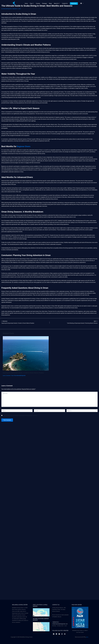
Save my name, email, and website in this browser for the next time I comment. (20, 416)
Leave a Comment (7, 376)
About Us (57, 3)
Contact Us (65, 3)
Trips (32, 3)
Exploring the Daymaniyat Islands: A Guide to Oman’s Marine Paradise (24, 373)
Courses (38, 3)
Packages (45, 3)
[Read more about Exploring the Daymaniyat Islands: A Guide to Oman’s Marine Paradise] (26, 354)
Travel (13, 376)
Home (26, 3)
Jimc (87, 637)
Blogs (50, 3)
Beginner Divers (24, 146)
